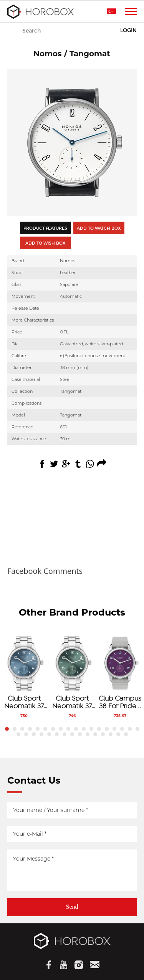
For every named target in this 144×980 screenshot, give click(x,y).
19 (18, 734)
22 (41, 734)
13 (99, 729)
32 (118, 734)
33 (126, 734)
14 (107, 729)
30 (103, 734)
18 (137, 729)
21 (34, 734)
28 (88, 734)
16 (122, 729)
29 (95, 734)
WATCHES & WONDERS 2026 (72, 31)
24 (57, 734)
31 (111, 734)
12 (91, 729)
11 (84, 729)
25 (65, 734)
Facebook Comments (45, 571)
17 (130, 729)
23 (49, 734)
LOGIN (128, 30)
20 (26, 734)
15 (114, 729)
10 (76, 729)
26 (72, 734)
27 (80, 734)
